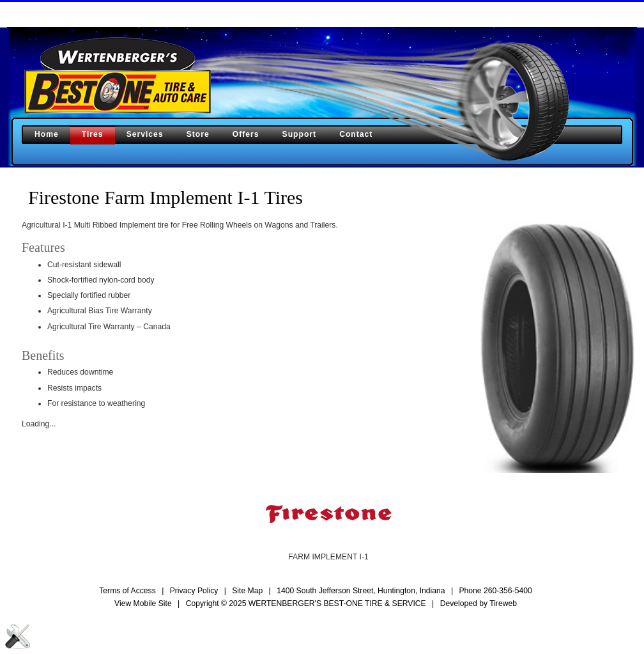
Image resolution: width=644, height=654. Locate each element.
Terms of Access (127, 591)
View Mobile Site (143, 603)
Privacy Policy (194, 591)
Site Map (247, 591)
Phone (495, 591)
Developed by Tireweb (479, 603)
